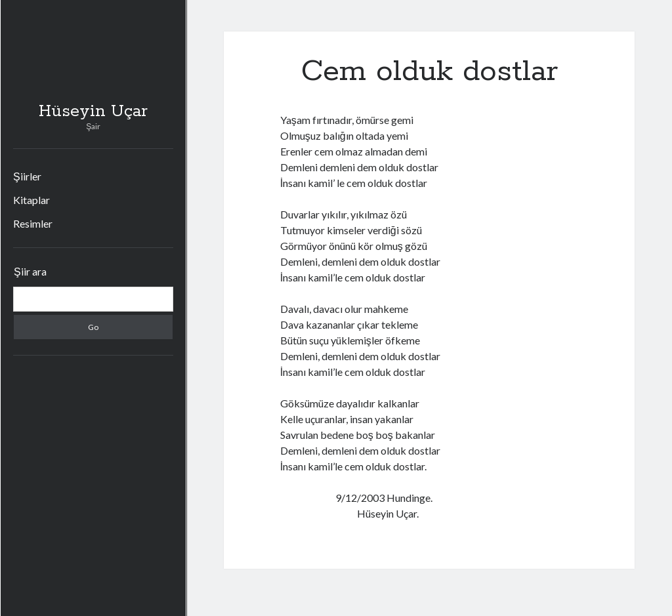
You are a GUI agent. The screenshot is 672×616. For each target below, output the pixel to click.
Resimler (33, 223)
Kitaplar (31, 200)
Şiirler (27, 176)
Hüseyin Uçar (93, 112)
